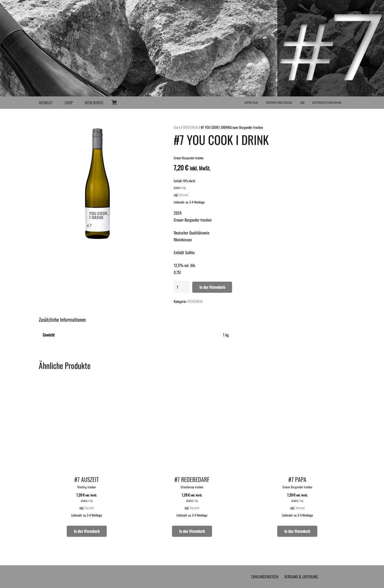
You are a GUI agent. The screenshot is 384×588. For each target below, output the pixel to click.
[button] (87, 531)
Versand (184, 195)
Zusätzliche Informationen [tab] (62, 319)
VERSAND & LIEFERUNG (301, 577)
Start (177, 127)
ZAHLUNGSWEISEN (265, 577)
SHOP (69, 103)
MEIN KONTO (94, 103)
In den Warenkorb (212, 287)
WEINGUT (46, 103)
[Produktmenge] (182, 287)
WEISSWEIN (191, 127)
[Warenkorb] (114, 103)
